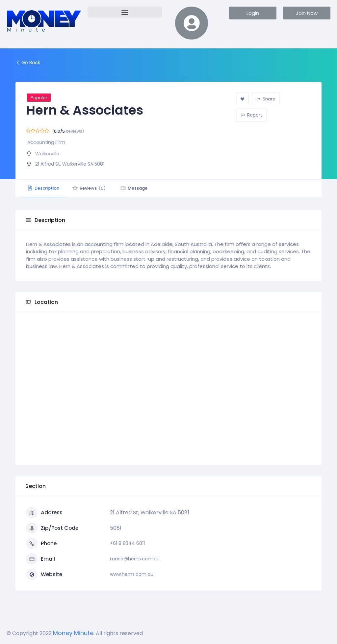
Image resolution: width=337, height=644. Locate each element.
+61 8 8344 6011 (127, 543)
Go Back (28, 63)
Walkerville (47, 154)
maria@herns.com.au (135, 559)
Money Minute (73, 633)
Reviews (90, 188)
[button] (125, 12)
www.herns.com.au (132, 574)
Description (43, 188)
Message (135, 188)
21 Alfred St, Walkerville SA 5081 (70, 164)
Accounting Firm (46, 142)
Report (252, 115)
